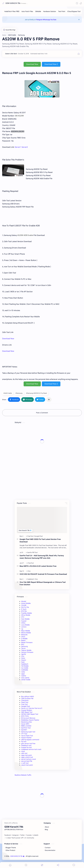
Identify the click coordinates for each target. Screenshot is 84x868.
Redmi (23, 641)
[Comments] (74, 865)
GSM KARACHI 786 (13, 3)
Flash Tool (25, 702)
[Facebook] (8, 835)
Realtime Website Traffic (23, 775)
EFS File (24, 611)
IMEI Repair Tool (27, 712)
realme (24, 676)
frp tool (24, 742)
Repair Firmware (27, 642)
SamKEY (24, 730)
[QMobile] (38, 11)
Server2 (25, 147)
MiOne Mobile (26, 633)
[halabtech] (31, 579)
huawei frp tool (26, 747)
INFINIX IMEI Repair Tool (30, 714)
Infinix (23, 623)
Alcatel (24, 601)
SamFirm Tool (26, 728)
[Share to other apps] (49, 400)
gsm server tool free (28, 743)
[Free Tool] (31, 536)
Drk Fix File (25, 607)
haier (23, 662)
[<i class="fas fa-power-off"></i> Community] (20, 838)
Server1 (18, 147)
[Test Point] (62, 11)
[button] (81, 3)
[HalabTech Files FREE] (12, 11)
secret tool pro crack (29, 759)
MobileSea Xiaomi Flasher (30, 720)
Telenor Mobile (26, 650)
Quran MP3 (25, 724)
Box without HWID (28, 697)
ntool (23, 751)
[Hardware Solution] (50, 11)
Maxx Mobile (26, 631)
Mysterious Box (27, 722)
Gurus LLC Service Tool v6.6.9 (32, 708)
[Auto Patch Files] (27, 11)
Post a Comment (42, 413)
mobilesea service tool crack (31, 749)
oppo (23, 674)
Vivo (23, 656)
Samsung (24, 646)
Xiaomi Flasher (26, 738)
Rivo (23, 644)
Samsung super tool (28, 732)
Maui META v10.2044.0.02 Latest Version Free (38, 566)
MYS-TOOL (25, 716)
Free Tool (24, 704)
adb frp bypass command (30, 740)
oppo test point (27, 755)
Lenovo (24, 627)
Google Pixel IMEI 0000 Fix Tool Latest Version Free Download (40, 540)
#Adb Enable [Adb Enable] (8, 393)
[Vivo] (29, 571)
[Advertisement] (42, 441)
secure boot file (27, 761)
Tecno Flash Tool (27, 736)
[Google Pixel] (38, 536)
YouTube (53, 20)
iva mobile (25, 668)
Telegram (39, 20)
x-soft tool (25, 763)
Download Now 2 (51, 64)
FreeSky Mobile (27, 613)
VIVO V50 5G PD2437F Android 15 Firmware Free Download (43, 574)
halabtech (25, 664)
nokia (23, 672)
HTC (23, 617)
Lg (22, 629)
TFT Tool (24, 734)
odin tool (24, 753)
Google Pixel (26, 706)
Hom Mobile (25, 619)
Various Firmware (27, 652)
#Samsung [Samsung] (19, 393)
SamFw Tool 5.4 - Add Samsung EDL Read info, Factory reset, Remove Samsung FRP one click (42, 557)
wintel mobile (26, 680)
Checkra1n (25, 700)
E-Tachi (24, 609)
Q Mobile (24, 639)
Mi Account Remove (28, 718)
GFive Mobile (26, 615)
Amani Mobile (26, 603)
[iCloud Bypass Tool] (74, 11)
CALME (24, 605)
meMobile (25, 670)
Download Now (32, 64)
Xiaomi (24, 660)
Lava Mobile (25, 625)
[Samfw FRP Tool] (32, 552)
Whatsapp (47, 20)
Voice (23, 658)
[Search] (77, 3)
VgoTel (24, 654)
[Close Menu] (79, 20)
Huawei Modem (27, 710)
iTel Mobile (25, 666)
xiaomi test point (27, 765)
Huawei (24, 621)
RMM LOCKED (26, 726)
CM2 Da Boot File (27, 698)
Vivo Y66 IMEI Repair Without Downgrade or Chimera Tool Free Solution (43, 583)
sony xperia (25, 678)
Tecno (23, 648)
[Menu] (42, 865)
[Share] (58, 865)
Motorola (24, 635)
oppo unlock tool (27, 757)
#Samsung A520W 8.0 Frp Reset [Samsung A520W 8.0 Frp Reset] (37, 393)
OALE (23, 637)
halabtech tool (26, 745)
